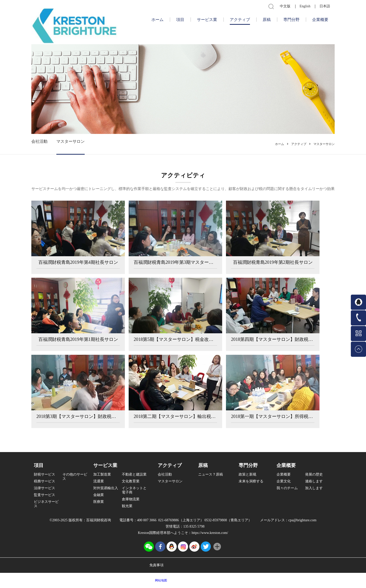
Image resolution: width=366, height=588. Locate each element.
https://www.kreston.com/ (210, 533)
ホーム (157, 20)
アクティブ (299, 144)
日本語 (325, 6)
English (305, 6)
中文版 (285, 6)
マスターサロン (324, 144)
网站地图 (160, 580)
